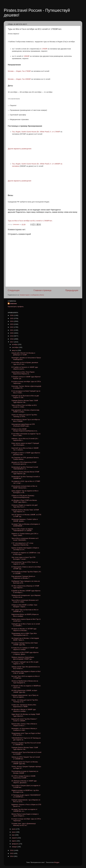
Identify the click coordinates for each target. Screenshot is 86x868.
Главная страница (42, 290)
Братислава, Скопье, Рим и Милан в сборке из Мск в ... (24, 725)
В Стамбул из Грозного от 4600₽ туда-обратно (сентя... (25, 368)
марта (14, 841)
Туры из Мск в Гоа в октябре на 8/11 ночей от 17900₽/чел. (30, 221)
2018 (12, 339)
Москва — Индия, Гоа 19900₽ (19, 79)
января (15, 847)
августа (15, 350)
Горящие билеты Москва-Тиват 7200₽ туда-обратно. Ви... (25, 401)
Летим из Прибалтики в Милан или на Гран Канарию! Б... (25, 682)
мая (13, 835)
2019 (12, 336)
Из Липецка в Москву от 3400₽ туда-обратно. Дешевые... (24, 782)
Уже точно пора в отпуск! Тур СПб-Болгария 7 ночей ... (24, 558)
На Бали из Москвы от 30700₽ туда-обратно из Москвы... (24, 630)
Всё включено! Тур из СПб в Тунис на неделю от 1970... (25, 563)
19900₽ (27, 56)
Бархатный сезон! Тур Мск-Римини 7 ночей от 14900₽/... (24, 720)
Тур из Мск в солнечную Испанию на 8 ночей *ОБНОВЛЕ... (25, 539)
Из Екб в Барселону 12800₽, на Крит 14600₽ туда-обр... (24, 691)
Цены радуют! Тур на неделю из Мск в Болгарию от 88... (25, 492)
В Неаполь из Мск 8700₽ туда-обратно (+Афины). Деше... (25, 653)
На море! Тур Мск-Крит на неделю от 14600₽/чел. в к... (24, 810)
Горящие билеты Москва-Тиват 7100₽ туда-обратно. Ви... (25, 748)
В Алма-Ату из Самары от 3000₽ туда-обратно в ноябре (25, 649)
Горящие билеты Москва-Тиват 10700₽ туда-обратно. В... (25, 511)
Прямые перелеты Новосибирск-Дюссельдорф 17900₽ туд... (23, 658)
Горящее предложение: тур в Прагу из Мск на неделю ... (25, 696)
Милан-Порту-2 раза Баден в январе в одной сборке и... (25, 815)
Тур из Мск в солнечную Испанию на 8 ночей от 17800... (25, 601)
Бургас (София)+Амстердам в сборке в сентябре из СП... (25, 549)
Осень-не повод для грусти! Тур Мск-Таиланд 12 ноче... (24, 416)
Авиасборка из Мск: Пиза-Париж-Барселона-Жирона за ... (23, 373)
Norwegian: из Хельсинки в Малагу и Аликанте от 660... (24, 729)
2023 (12, 324)
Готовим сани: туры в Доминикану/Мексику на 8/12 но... (24, 824)
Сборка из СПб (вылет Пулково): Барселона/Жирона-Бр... (23, 496)
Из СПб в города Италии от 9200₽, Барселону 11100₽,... (24, 777)
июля (14, 829)
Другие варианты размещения (20, 181)
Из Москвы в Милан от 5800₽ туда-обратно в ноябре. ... (24, 710)
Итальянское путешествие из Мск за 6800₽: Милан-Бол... (24, 487)
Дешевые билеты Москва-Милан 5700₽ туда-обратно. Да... (25, 473)
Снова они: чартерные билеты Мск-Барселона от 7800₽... (24, 706)
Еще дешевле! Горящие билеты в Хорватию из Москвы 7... (23, 577)
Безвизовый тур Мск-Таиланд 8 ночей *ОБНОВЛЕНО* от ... (25, 468)
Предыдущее (72, 290)
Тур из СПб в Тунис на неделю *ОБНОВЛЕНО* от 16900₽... (22, 530)
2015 (12, 853)
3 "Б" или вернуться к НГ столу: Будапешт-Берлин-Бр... (23, 544)
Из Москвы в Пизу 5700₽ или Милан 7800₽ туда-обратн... (24, 501)
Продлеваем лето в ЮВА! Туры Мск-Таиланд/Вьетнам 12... (24, 634)
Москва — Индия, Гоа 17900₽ (19, 71)
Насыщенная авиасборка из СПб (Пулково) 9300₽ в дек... (23, 425)
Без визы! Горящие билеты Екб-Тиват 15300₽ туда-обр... (25, 644)
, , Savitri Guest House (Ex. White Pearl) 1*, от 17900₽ (36, 132)
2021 (12, 330)
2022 (12, 327)
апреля (15, 838)
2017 (12, 342)
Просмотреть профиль (16, 307)
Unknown (13, 304)
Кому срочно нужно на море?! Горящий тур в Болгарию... (25, 444)
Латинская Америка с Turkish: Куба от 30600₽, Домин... (25, 520)
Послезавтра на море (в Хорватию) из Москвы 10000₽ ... (25, 772)
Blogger (57, 862)
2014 (12, 856)
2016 (12, 850)
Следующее (14, 290)
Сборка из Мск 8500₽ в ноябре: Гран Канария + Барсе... (24, 606)
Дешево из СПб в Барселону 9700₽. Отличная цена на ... (24, 463)
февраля (15, 844)
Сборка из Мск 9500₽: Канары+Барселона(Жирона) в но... (25, 430)
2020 (12, 333)
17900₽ (45, 49)
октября (15, 344)
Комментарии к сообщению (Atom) (32, 295)
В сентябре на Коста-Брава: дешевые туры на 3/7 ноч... (25, 363)
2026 (12, 315)
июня (14, 832)
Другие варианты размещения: (20, 149)
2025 (12, 318)
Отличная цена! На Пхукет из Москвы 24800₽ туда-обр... (25, 763)
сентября (15, 347)
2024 (12, 321)
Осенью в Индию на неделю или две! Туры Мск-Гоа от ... (25, 506)
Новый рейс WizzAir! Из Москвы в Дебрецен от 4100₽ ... (23, 354)
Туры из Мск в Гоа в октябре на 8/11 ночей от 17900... (24, 406)
